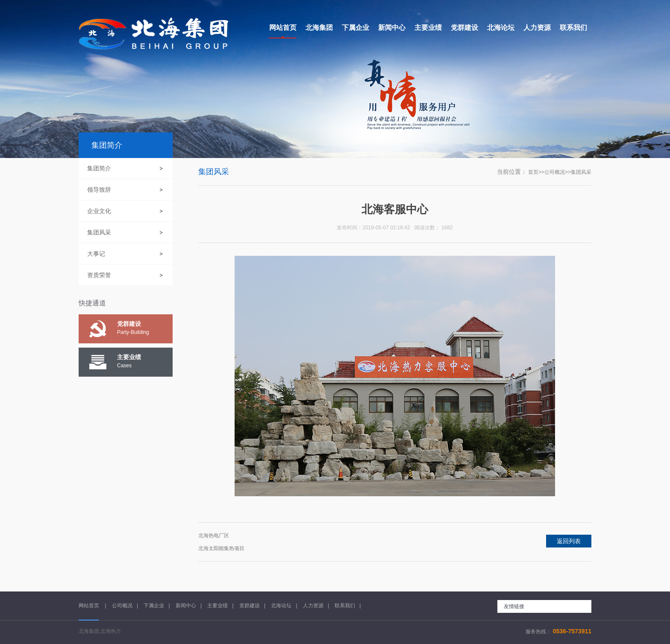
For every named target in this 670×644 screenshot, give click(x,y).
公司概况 (555, 172)
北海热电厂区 (214, 536)
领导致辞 (99, 190)
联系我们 (345, 606)
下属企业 (154, 606)
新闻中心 (186, 606)
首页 (533, 172)
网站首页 (90, 606)
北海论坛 (281, 606)
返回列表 (569, 541)
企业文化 (99, 211)
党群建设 (250, 606)
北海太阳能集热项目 (221, 548)
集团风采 (99, 232)
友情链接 (514, 606)
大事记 (96, 254)
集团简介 (99, 168)
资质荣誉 (99, 275)
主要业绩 (217, 606)
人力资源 (313, 606)
